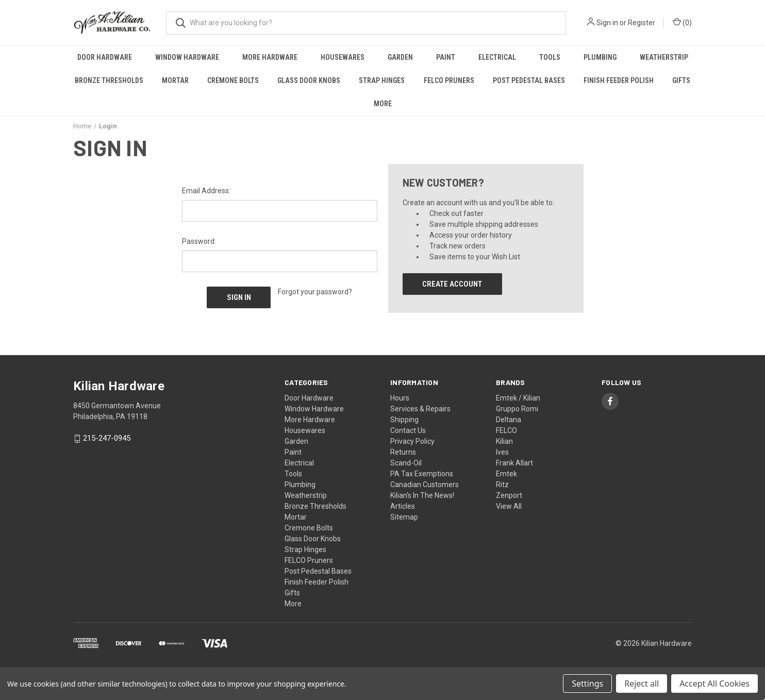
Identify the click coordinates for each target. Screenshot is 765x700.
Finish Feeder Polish (619, 80)
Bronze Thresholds (109, 80)
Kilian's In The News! (422, 495)
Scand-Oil (406, 463)
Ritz (502, 485)
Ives (502, 452)
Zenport (509, 495)
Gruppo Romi (517, 409)
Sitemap (404, 517)
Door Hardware (105, 57)
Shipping (404, 420)
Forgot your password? (315, 292)
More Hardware (270, 57)
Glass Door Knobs (309, 80)
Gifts (681, 80)
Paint (446, 57)
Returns (403, 452)
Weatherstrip (664, 57)
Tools (550, 57)
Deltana (509, 420)
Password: (199, 241)
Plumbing (600, 57)
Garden (400, 57)
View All (509, 506)
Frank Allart (514, 463)
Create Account (452, 284)
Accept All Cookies (714, 684)
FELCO (506, 430)
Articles (403, 506)
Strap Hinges (382, 80)
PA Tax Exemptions (422, 474)
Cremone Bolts (233, 80)
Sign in (607, 23)
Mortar (175, 80)
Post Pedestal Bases (529, 80)
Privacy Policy (412, 441)
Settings (587, 684)
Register (642, 23)
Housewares (343, 57)
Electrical (497, 57)
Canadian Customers (425, 485)
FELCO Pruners (449, 80)
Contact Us (408, 430)
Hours (400, 398)
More (383, 104)
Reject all (642, 684)
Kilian (504, 441)
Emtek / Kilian (518, 398)
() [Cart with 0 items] (682, 22)
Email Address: (206, 191)
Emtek (506, 474)
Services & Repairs (420, 409)
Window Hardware (187, 57)
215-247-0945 (107, 439)
